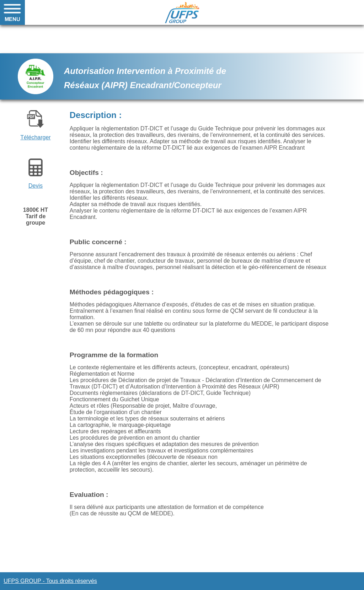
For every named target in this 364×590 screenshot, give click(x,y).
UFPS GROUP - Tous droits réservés (50, 581)
